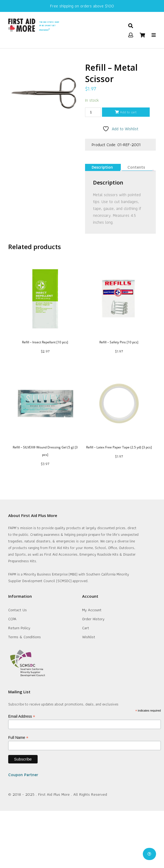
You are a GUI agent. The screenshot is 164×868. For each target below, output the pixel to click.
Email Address (22, 716)
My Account (92, 610)
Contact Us (17, 610)
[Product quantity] (93, 112)
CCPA (12, 619)
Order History (93, 619)
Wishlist (89, 637)
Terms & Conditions (25, 637)
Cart (86, 628)
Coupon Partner (23, 775)
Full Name (18, 738)
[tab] (102, 167)
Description (102, 167)
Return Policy (19, 628)
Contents (136, 167)
